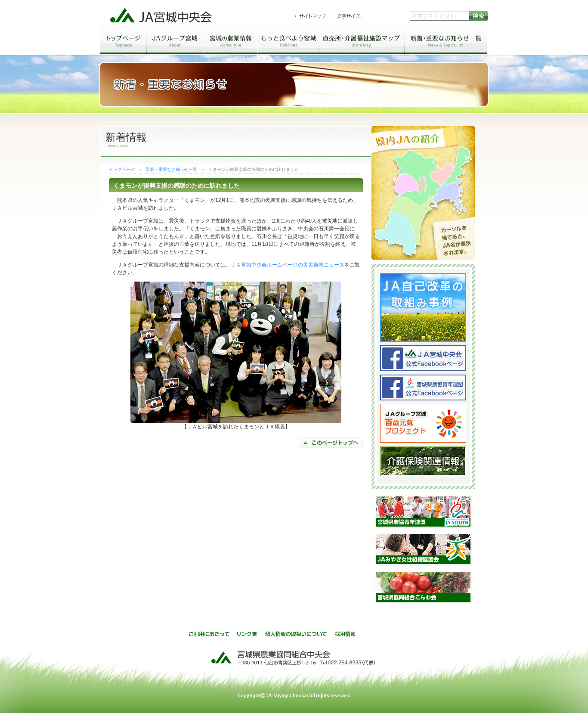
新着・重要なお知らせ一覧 (171, 169)
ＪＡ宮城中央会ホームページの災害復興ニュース (288, 265)
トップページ (122, 169)
